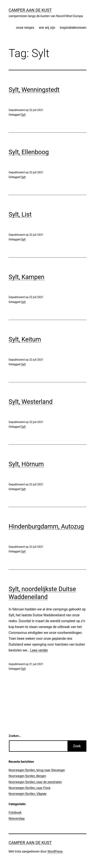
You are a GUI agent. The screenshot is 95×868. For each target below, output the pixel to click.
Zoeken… (15, 736)
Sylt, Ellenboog (29, 152)
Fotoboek (15, 812)
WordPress (55, 851)
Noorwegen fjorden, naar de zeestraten (35, 782)
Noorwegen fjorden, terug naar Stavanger (37, 770)
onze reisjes (25, 28)
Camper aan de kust (30, 10)
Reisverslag (17, 818)
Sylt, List (20, 215)
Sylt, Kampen (27, 277)
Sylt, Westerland (31, 402)
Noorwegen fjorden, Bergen (27, 776)
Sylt (23, 115)
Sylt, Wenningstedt (34, 90)
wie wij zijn (47, 28)
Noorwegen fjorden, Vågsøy (28, 794)
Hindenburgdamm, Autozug (46, 527)
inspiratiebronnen (73, 28)
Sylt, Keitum (25, 339)
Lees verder (39, 650)
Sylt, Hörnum (26, 464)
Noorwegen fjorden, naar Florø (29, 788)
